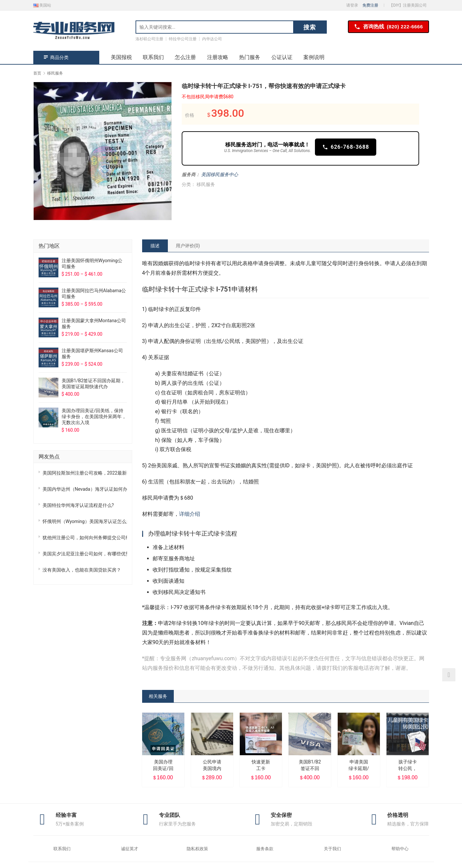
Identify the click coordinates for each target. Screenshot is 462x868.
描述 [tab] (155, 246)
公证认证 (282, 57)
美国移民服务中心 (220, 174)
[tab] (155, 246)
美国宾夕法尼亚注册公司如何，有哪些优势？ (85, 554)
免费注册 (370, 5)
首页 (37, 73)
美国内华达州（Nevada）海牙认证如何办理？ (85, 489)
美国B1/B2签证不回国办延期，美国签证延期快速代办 (93, 384)
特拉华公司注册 (183, 39)
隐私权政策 (197, 849)
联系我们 (153, 57)
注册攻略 (218, 57)
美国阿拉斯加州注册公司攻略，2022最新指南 (85, 473)
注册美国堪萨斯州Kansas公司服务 (92, 354)
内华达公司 (212, 39)
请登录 (352, 5)
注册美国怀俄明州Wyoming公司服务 (92, 263)
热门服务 (250, 57)
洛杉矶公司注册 (149, 39)
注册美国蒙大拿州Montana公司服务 (94, 324)
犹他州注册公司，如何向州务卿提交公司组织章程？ (85, 538)
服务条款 (265, 849)
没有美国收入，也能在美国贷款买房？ (82, 570)
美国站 (42, 5)
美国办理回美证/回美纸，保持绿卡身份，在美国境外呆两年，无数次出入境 (94, 417)
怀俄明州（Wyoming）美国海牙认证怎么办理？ (85, 521)
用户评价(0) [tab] (188, 246)
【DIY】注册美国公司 (408, 5)
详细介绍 (190, 514)
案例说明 (314, 57)
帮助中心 (400, 849)
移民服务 (206, 184)
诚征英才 (130, 849)
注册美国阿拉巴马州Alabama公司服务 (94, 294)
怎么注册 (185, 57)
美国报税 (121, 57)
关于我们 (332, 849)
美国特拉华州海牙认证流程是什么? (78, 505)
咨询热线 (388, 27)
